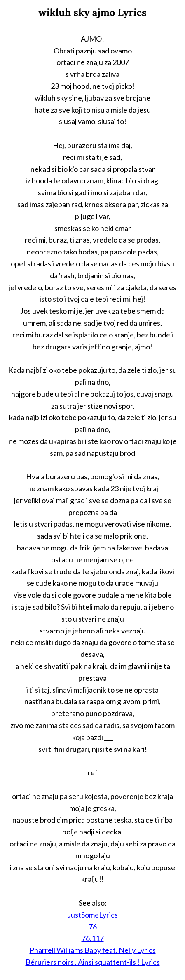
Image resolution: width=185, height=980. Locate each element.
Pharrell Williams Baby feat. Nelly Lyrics (93, 950)
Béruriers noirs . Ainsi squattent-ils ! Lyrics (93, 962)
